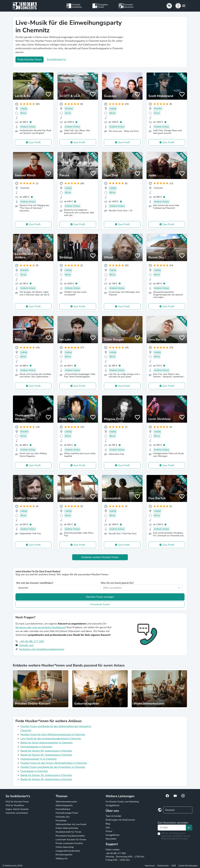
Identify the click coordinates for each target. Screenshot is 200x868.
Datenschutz (163, 866)
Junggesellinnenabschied (68, 851)
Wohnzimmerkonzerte (66, 802)
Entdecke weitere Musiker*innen (100, 557)
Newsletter (111, 839)
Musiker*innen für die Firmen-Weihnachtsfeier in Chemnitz (54, 763)
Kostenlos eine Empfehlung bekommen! (42, 649)
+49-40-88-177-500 (32, 641)
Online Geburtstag (65, 847)
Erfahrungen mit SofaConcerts (120, 820)
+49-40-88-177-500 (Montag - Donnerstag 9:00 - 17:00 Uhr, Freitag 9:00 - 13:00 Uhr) (125, 857)
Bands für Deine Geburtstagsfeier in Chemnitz (46, 743)
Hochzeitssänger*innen (67, 813)
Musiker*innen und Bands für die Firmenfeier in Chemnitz (53, 767)
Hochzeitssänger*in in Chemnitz (39, 759)
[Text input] (172, 828)
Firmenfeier (61, 821)
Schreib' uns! (26, 645)
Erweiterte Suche (100, 604)
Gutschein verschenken (17, 813)
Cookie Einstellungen (188, 866)
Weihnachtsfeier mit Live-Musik (71, 824)
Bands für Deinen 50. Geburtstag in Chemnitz (46, 751)
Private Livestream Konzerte (69, 843)
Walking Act (62, 859)
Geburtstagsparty (64, 805)
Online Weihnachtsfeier (67, 828)
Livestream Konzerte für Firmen (71, 840)
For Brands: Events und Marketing (122, 802)
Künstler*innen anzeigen (100, 597)
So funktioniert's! (56, 59)
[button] (181, 6)
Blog (108, 824)
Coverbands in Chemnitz (34, 771)
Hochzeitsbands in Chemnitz (36, 747)
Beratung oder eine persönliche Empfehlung (40, 627)
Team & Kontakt (113, 816)
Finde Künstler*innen (30, 60)
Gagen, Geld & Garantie (17, 809)
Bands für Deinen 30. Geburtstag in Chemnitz (46, 775)
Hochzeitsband (63, 809)
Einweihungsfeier (64, 855)
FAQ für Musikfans (15, 805)
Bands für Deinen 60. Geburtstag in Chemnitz (46, 755)
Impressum (150, 866)
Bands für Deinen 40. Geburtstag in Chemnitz (46, 779)
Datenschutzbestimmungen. (175, 839)
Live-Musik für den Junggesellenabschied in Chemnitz (51, 739)
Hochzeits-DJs (63, 817)
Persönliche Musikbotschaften (70, 836)
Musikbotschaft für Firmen (69, 832)
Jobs (108, 827)
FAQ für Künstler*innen (17, 802)
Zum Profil (35, 142)
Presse (109, 831)
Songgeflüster (113, 805)
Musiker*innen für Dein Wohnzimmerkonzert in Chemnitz (53, 734)
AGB (174, 866)
